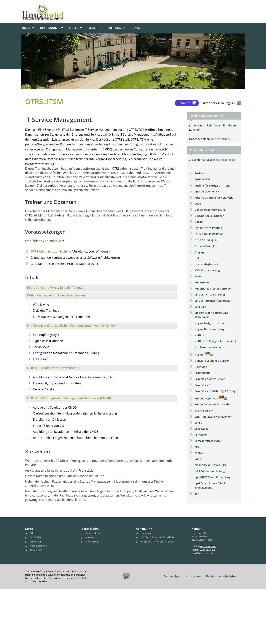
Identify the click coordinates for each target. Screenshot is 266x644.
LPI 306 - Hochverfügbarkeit (212, 301)
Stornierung (92, 542)
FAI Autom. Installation (209, 234)
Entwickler (35, 537)
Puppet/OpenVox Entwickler (212, 404)
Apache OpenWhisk (207, 191)
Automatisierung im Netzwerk (214, 198)
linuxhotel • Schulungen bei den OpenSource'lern (54, 6)
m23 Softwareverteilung (210, 471)
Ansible (199, 173)
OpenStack (201, 367)
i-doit (198, 459)
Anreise (89, 537)
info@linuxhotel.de (202, 553)
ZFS (197, 447)
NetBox (199, 335)
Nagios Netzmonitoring (209, 329)
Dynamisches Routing (208, 228)
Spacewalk (201, 429)
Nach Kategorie (38, 546)
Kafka (198, 276)
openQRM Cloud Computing (212, 477)
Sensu (198, 423)
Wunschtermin (220, 139)
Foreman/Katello (205, 246)
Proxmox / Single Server (210, 379)
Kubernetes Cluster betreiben (213, 289)
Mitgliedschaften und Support (157, 542)
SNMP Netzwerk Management (214, 417)
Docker (199, 222)
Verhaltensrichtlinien (221, 576)
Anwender (35, 542)
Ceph (198, 204)
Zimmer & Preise (94, 533)
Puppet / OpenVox (206, 398)
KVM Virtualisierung (207, 270)
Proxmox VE (202, 385)
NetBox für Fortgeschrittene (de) (215, 341)
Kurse (26, 28)
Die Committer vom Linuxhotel (158, 537)
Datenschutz (172, 576)
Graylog (199, 252)
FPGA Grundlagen (206, 240)
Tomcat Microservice (208, 441)
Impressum (194, 576)
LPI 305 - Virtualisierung (210, 294)
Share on (187, 103)
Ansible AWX (202, 179)
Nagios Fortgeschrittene (210, 323)
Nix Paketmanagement (209, 347)
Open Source (50, 28)
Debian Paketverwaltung (210, 210)
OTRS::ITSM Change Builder (212, 361)
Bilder (93, 28)
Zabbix (199, 453)
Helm (198, 258)
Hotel (74, 28)
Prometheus (202, 373)
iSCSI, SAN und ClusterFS (210, 465)
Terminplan (36, 550)
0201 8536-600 (208, 546)
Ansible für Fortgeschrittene (212, 186)
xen (197, 494)
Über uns (114, 28)
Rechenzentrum (225, 160)
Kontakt (137, 28)
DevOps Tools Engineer (209, 216)
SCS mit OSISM (204, 411)
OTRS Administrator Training (51, 251)
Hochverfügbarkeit (206, 264)
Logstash (200, 307)
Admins (34, 533)
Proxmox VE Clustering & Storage (216, 391)
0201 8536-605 (208, 550)
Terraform (201, 435)
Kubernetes (202, 282)
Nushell (199, 355)
